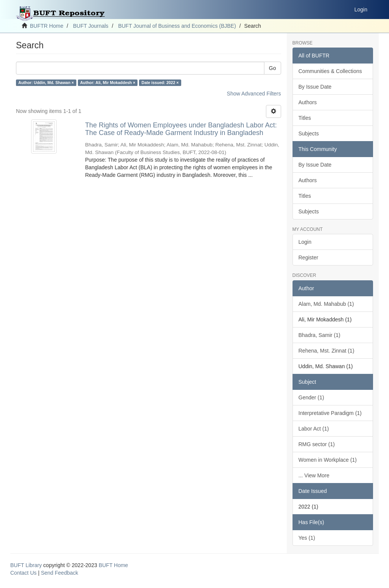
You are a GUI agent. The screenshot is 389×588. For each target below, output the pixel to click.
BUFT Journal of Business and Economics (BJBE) (177, 26)
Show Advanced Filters (254, 94)
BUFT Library (26, 565)
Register (308, 257)
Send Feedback (60, 573)
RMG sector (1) (317, 444)
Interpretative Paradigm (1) (330, 413)
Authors (308, 102)
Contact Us (23, 573)
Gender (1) (312, 397)
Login (305, 242)
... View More (314, 475)
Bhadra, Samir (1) (319, 335)
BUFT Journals (91, 26)
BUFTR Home (47, 26)
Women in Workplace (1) (328, 460)
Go (273, 68)
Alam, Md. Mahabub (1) (326, 304)
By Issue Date (315, 87)
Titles (305, 118)
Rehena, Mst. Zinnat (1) (327, 351)
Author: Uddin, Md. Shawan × (46, 83)
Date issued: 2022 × (160, 83)
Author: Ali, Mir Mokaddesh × (108, 83)
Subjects (309, 133)
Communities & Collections (330, 71)
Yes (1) (307, 538)
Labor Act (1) (314, 429)
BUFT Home (114, 565)
